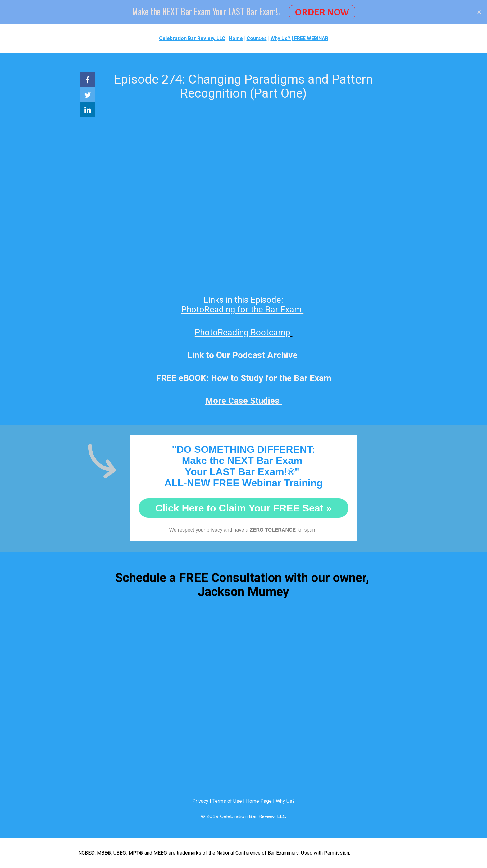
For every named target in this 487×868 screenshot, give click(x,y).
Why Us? (285, 801)
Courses (257, 38)
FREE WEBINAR (311, 38)
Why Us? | (282, 38)
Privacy (200, 801)
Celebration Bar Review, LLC (192, 38)
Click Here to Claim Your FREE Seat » (243, 508)
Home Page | (261, 801)
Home (236, 38)
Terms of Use (227, 801)
